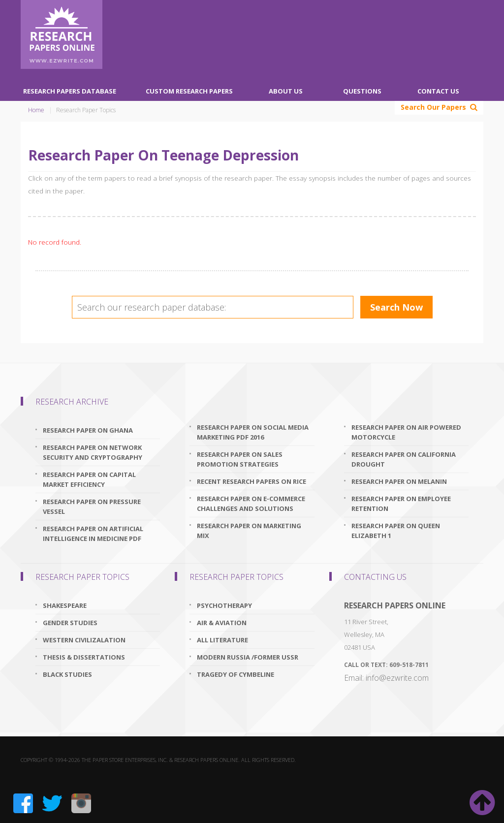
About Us (286, 91)
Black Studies (67, 674)
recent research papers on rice (252, 481)
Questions (362, 91)
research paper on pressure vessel (92, 506)
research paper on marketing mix (249, 531)
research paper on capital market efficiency (89, 479)
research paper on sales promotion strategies (240, 459)
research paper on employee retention (401, 504)
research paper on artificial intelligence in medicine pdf (93, 534)
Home (36, 110)
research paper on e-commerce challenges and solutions (251, 504)
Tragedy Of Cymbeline (236, 674)
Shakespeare (65, 605)
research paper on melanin (399, 481)
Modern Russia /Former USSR (248, 657)
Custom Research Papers (189, 91)
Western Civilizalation (84, 640)
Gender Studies (70, 623)
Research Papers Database (70, 91)
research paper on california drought (404, 459)
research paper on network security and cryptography (93, 452)
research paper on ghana (88, 430)
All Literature (222, 640)
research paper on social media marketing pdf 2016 (253, 432)
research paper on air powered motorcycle (406, 432)
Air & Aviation (222, 623)
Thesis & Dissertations (84, 657)
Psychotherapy (224, 605)
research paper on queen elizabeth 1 (396, 531)
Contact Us (438, 91)
